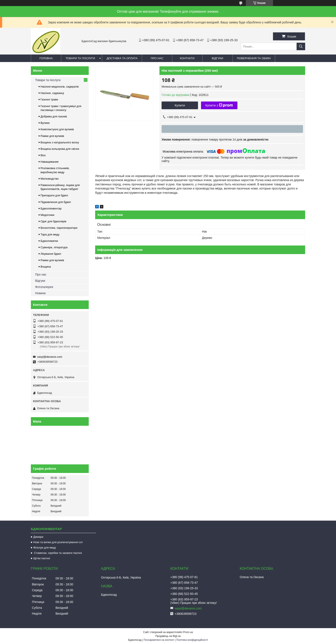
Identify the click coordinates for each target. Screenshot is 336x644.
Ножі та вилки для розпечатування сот (58, 542)
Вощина (46, 267)
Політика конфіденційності (192, 640)
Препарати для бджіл (54, 195)
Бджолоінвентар (51, 208)
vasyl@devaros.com (50, 357)
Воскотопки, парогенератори (59, 228)
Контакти (187, 58)
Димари (38, 537)
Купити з (219, 105)
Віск (43, 155)
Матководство (50, 179)
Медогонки (47, 215)
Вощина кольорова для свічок (60, 149)
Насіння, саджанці (52, 93)
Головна (46, 58)
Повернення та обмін (254, 58)
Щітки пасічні (42, 558)
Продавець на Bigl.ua (168, 636)
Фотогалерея (44, 287)
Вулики (45, 123)
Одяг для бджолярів (53, 221)
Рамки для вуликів (52, 136)
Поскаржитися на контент (159, 640)
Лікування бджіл (51, 254)
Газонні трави (49, 99)
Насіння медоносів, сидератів (60, 87)
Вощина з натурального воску (60, 142)
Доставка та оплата (122, 58)
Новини (40, 293)
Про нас (157, 58)
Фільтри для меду (45, 548)
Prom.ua (188, 632)
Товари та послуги (80, 58)
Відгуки (217, 58)
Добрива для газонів (54, 116)
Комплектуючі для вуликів (57, 129)
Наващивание (49, 162)
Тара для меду (50, 234)
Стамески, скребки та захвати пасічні (58, 553)
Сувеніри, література (54, 247)
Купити (180, 105)
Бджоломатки (49, 241)
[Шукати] (301, 46)
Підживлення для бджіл (56, 202)
